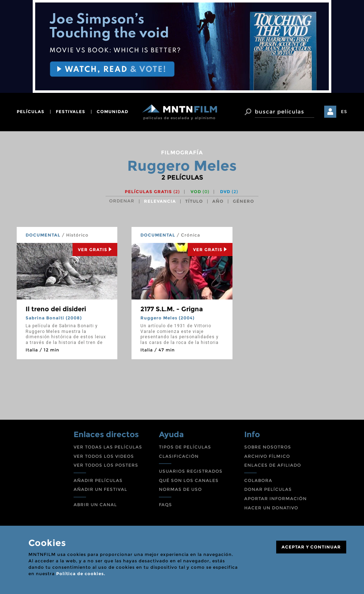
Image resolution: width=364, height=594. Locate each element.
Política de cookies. (81, 574)
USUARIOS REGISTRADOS (191, 471)
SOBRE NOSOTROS (268, 447)
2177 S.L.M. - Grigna (172, 309)
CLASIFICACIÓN (179, 456)
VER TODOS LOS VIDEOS (104, 456)
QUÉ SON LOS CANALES (189, 480)
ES (344, 112)
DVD (229, 192)
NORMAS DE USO (180, 489)
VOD (200, 192)
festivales (71, 112)
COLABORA (258, 480)
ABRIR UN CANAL (95, 505)
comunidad (113, 112)
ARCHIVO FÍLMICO (267, 456)
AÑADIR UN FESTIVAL (100, 489)
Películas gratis (152, 192)
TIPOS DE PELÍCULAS (185, 447)
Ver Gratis (95, 250)
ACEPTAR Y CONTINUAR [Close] (311, 547)
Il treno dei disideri (56, 309)
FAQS (165, 505)
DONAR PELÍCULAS (268, 489)
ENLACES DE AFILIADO (273, 465)
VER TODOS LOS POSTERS (106, 465)
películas (31, 112)
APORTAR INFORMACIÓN (275, 498)
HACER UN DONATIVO (271, 508)
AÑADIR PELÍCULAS (98, 480)
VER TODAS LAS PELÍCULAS (108, 447)
